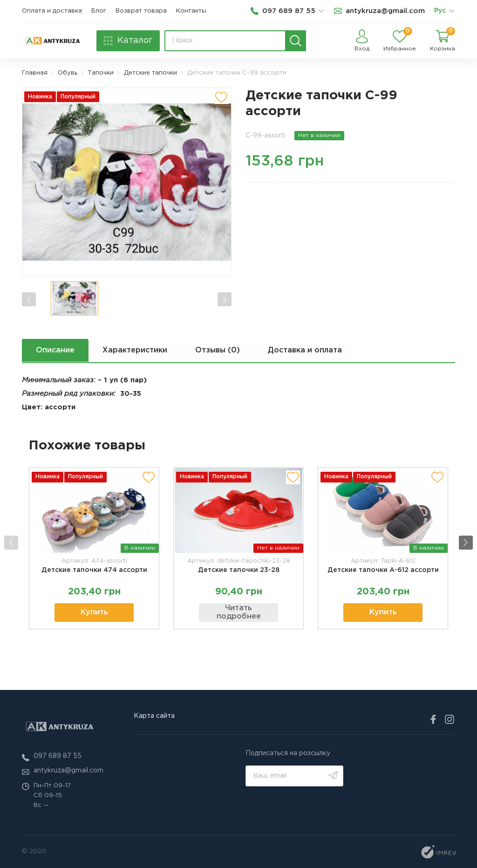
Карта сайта (154, 716)
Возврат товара (141, 11)
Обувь (68, 73)
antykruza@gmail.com (68, 771)
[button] (467, 543)
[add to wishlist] (221, 97)
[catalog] (128, 41)
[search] (296, 41)
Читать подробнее (239, 613)
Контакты (191, 11)
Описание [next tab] (55, 350)
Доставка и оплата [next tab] (306, 350)
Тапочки (101, 73)
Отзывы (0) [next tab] (218, 350)
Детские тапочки (150, 73)
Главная (35, 73)
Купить (94, 613)
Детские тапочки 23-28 (239, 570)
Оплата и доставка (52, 11)
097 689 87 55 (58, 756)
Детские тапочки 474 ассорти (94, 570)
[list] (451, 11)
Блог (99, 11)
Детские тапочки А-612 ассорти (383, 570)
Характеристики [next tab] (135, 350)
